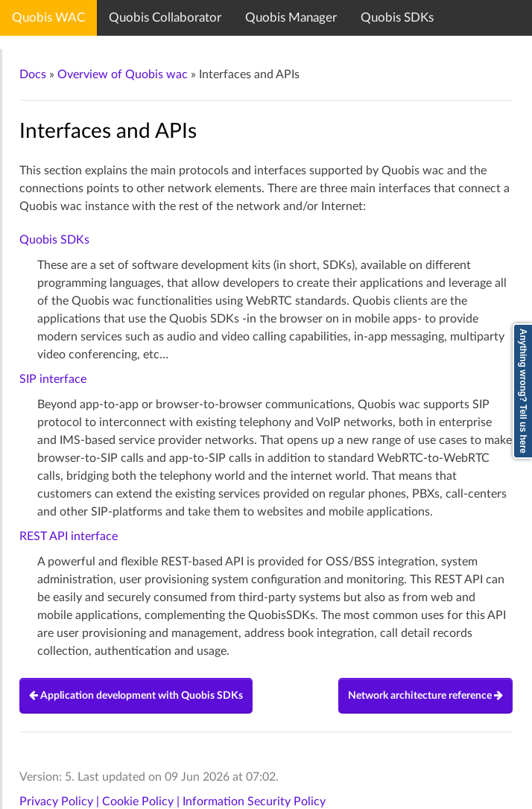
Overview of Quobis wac (123, 74)
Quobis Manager (291, 18)
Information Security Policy (254, 802)
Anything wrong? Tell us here (523, 391)
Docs (33, 74)
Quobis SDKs (397, 18)
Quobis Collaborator (165, 18)
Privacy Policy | (61, 802)
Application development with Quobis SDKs (136, 696)
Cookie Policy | (142, 802)
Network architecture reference (425, 696)
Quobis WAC (48, 18)
